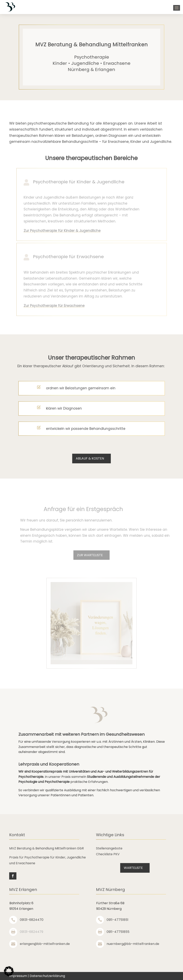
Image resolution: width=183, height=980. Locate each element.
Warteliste (133, 868)
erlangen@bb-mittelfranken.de (45, 944)
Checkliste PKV (108, 854)
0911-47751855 (118, 932)
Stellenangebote (109, 848)
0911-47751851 (117, 920)
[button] (9, 971)
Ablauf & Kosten (90, 458)
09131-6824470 (32, 920)
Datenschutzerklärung (47, 976)
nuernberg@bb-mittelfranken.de (133, 944)
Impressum (18, 976)
